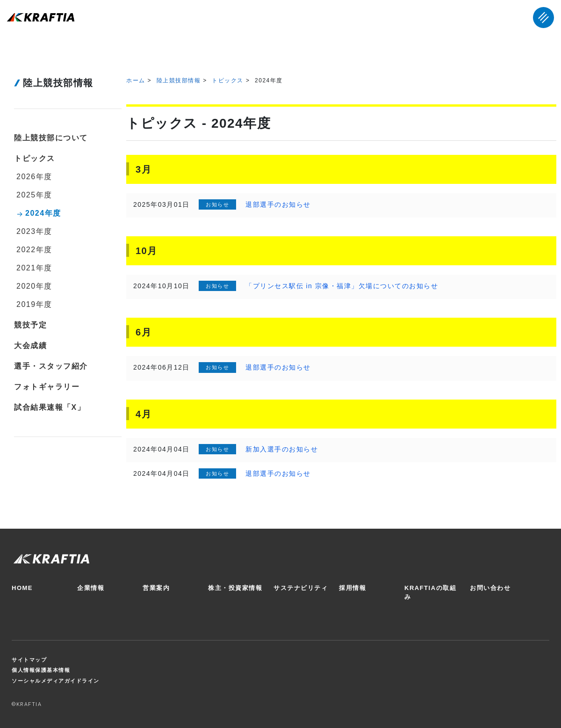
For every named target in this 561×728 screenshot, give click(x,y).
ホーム (136, 80)
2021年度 (34, 268)
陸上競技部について (51, 138)
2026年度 (34, 177)
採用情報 (352, 588)
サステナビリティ (301, 588)
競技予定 (30, 325)
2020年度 (34, 286)
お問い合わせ (490, 588)
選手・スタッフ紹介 (51, 366)
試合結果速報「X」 (50, 407)
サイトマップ (29, 660)
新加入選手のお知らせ (282, 449)
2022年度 (34, 250)
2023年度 (34, 231)
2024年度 (43, 213)
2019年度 (34, 304)
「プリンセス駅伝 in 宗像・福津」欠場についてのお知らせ (342, 286)
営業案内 (156, 588)
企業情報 (91, 588)
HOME (22, 588)
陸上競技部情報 (179, 80)
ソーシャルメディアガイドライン (56, 681)
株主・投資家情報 (235, 588)
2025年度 (34, 195)
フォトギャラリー (47, 387)
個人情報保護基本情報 (41, 670)
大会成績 (30, 346)
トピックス (228, 80)
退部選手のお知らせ (278, 204)
